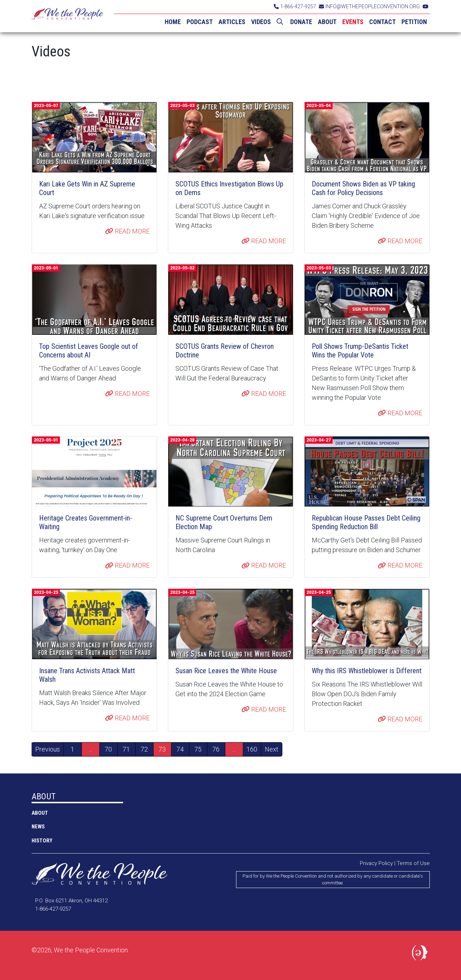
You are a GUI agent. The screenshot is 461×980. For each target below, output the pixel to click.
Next (272, 749)
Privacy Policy (376, 863)
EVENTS (353, 22)
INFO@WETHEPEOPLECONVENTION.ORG (369, 6)
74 (180, 749)
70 (108, 749)
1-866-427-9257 (295, 6)
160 (252, 749)
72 (144, 749)
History (42, 841)
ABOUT (327, 22)
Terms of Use (413, 863)
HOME (173, 22)
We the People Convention (67, 16)
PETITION (414, 22)
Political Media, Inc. (421, 954)
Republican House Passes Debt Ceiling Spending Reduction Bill (366, 522)
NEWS (38, 827)
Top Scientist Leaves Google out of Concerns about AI (89, 351)
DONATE (301, 22)
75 (198, 749)
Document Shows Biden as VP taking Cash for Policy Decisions (363, 188)
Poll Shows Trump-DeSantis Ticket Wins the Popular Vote (360, 351)
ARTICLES (232, 22)
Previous (48, 749)
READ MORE (127, 231)
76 (216, 749)
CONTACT (382, 22)
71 (126, 749)
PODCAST (200, 22)
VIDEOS (261, 22)
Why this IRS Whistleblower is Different (367, 671)
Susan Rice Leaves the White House (226, 671)
